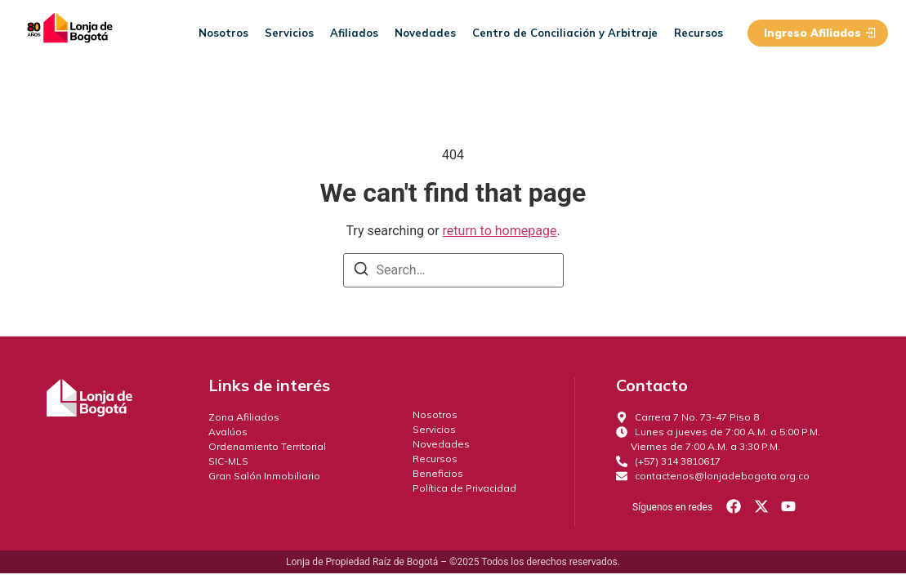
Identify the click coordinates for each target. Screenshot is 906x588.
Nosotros (223, 33)
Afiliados (354, 33)
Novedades (425, 33)
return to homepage (500, 231)
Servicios (289, 33)
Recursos (698, 33)
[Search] (361, 272)
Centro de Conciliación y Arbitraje (565, 33)
